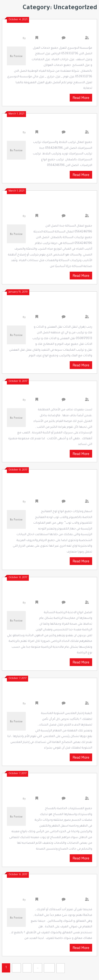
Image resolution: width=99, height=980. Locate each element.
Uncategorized (49, 39)
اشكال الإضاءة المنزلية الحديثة (57, 392)
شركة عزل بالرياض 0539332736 (56, 31)
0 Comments (76, 39)
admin (31, 39)
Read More (81, 98)
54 (49, 968)
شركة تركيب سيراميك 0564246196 (53, 125)
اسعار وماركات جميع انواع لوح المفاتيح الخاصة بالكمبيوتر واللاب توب (54, 488)
